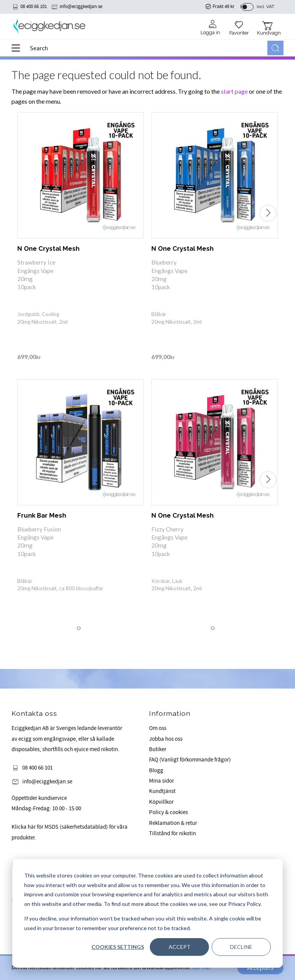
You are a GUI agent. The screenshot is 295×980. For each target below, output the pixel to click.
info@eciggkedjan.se (81, 7)
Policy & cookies (168, 812)
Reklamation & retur (173, 823)
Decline (241, 947)
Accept (180, 947)
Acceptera (260, 968)
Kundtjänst (162, 791)
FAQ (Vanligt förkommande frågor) (190, 760)
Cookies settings (118, 947)
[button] (18, 51)
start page (234, 91)
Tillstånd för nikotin (172, 833)
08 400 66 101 (34, 7)
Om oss (158, 728)
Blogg (156, 771)
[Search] (275, 48)
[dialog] (147, 913)
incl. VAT (265, 7)
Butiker (158, 749)
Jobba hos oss (166, 739)
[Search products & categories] (147, 48)
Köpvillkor (161, 802)
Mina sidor (162, 781)
